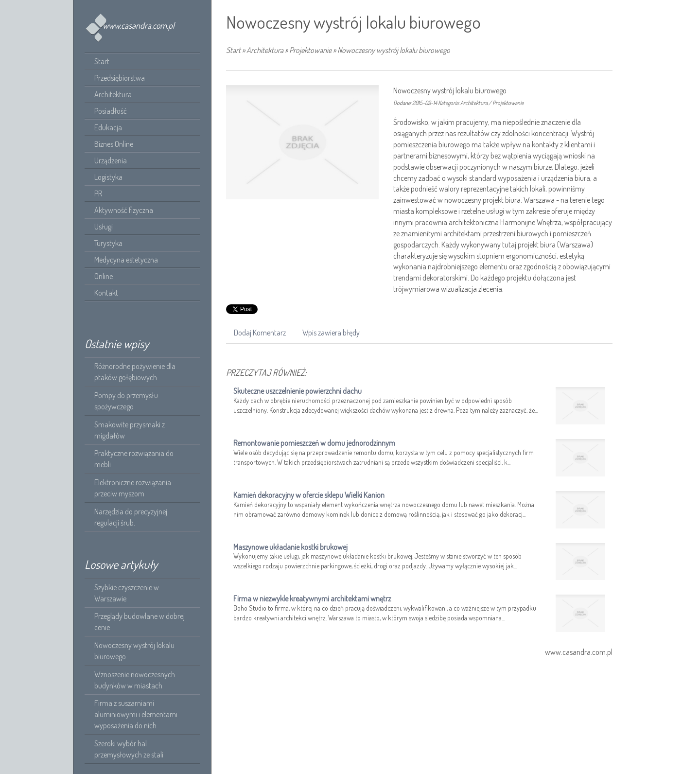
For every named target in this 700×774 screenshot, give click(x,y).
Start (233, 50)
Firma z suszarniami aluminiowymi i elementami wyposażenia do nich (136, 714)
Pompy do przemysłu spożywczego (126, 401)
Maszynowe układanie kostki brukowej (290, 547)
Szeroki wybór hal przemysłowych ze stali (129, 749)
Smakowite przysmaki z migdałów (130, 430)
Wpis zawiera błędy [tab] (331, 333)
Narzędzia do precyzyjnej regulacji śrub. (131, 517)
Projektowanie (310, 50)
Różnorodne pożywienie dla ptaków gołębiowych (135, 372)
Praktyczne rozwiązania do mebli (134, 459)
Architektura (265, 50)
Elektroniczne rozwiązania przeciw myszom (133, 488)
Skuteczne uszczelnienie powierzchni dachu (297, 391)
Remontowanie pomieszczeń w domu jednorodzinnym (314, 443)
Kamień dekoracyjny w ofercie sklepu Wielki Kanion (309, 495)
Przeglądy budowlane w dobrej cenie (140, 622)
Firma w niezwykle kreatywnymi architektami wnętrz (312, 598)
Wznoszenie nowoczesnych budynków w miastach (135, 680)
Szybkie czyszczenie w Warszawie (127, 593)
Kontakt (106, 293)
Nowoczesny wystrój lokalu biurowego (134, 651)
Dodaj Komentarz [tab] (260, 333)
